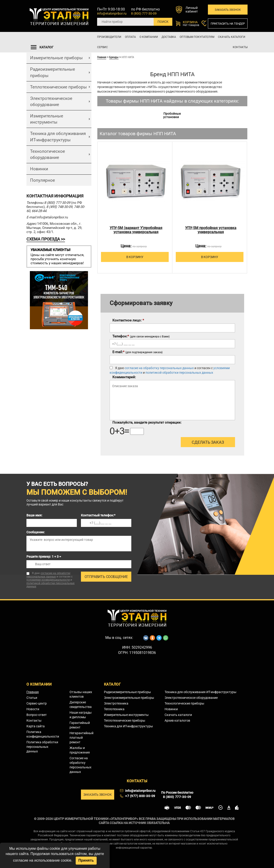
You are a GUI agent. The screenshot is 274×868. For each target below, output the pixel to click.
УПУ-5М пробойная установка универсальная (211, 230)
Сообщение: (36, 532)
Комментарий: (124, 377)
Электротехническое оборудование (51, 101)
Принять (86, 860)
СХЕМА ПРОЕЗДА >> (46, 239)
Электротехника (116, 703)
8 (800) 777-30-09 (144, 13)
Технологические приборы (184, 703)
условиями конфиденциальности (48, 580)
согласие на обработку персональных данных (159, 368)
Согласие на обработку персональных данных (80, 765)
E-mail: (137, 352)
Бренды (114, 57)
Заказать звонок (228, 10)
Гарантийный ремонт (80, 725)
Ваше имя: (34, 515)
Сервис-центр (37, 703)
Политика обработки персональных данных (42, 747)
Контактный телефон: (98, 515)
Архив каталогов (177, 720)
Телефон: (141, 336)
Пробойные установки (172, 115)
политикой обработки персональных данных (179, 373)
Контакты (240, 47)
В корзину (124, 257)
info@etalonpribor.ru (112, 13)
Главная (102, 57)
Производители (109, 37)
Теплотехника (114, 709)
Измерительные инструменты (47, 119)
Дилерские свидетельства (81, 705)
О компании (149, 37)
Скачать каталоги (232, 37)
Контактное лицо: (128, 320)
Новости (33, 709)
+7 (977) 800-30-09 (140, 796)
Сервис (102, 47)
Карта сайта (36, 726)
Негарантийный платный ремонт (81, 738)
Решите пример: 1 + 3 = (44, 557)
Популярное (43, 180)
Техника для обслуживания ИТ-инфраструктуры (58, 137)
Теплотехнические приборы (58, 87)
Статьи (32, 698)
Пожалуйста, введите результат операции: (147, 422)
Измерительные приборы (56, 58)
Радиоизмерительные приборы (53, 72)
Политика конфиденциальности (43, 734)
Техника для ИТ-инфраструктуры (128, 726)
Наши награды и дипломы (81, 715)
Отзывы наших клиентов (81, 694)
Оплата (130, 37)
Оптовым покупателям (197, 37)
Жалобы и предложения (80, 750)
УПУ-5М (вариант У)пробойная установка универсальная (136, 230)
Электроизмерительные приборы (129, 698)
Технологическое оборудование (48, 154)
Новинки (39, 169)
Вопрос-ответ (37, 715)
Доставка (169, 37)
